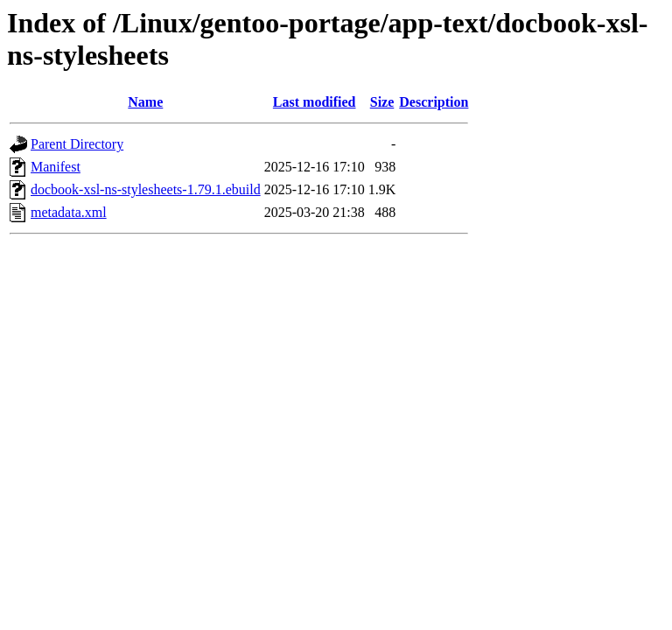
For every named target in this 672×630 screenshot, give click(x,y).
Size (382, 102)
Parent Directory (77, 144)
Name (145, 102)
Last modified (315, 102)
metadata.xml (69, 212)
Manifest (56, 167)
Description (434, 102)
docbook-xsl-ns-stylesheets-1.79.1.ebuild (146, 189)
